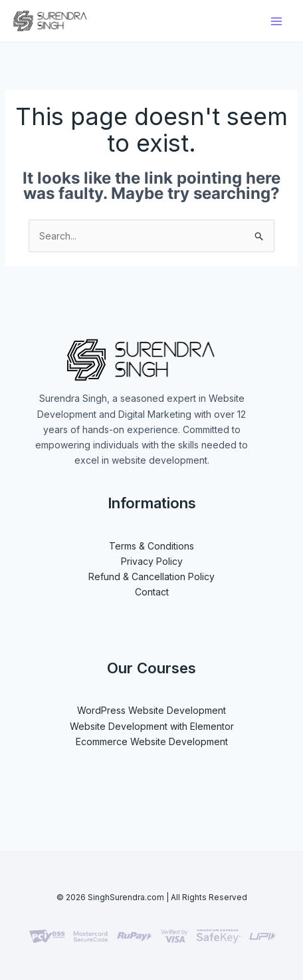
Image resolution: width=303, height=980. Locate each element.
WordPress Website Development (151, 710)
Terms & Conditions (151, 546)
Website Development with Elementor (152, 726)
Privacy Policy (152, 561)
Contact (152, 592)
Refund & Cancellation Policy (151, 576)
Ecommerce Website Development (152, 741)
